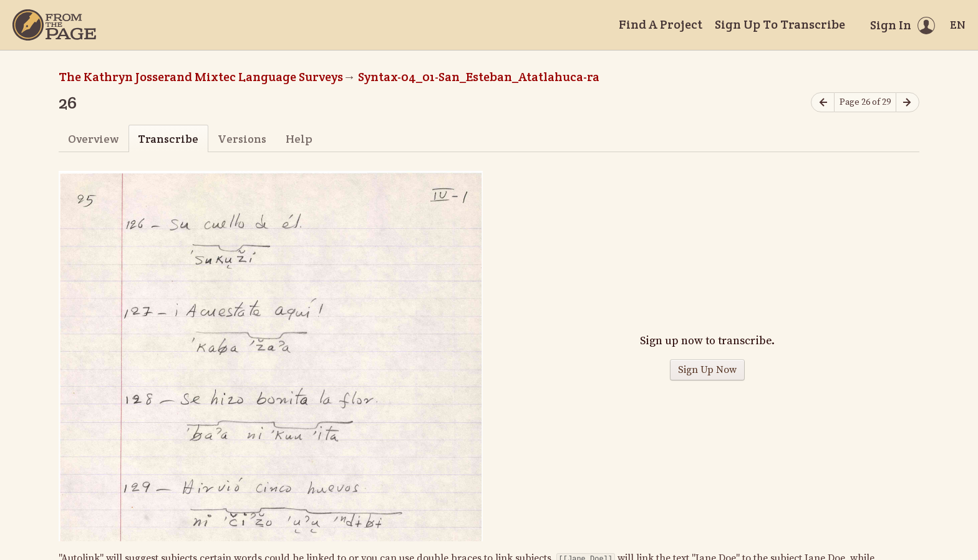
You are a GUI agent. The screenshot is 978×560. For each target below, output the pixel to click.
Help (299, 139)
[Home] (54, 25)
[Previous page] (823, 103)
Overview (93, 139)
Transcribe (168, 139)
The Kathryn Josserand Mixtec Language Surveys (201, 77)
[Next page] (908, 103)
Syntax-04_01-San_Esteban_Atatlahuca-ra (479, 77)
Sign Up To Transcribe (780, 24)
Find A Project (661, 24)
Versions (242, 139)
